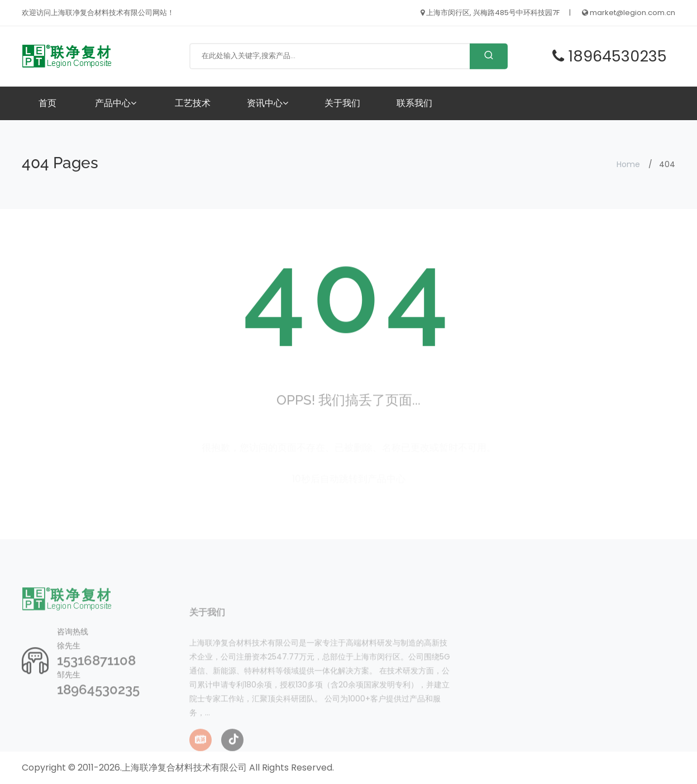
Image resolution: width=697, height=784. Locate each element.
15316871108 (96, 677)
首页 (47, 103)
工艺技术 (193, 103)
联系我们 (414, 103)
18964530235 (98, 706)
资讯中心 (268, 103)
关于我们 (342, 103)
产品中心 (116, 103)
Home (628, 164)
